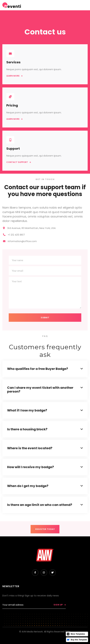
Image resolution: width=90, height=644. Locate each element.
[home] (12, 5)
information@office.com (22, 241)
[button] (71, 5)
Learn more (14, 76)
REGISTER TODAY (45, 529)
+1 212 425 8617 (16, 235)
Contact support (19, 162)
